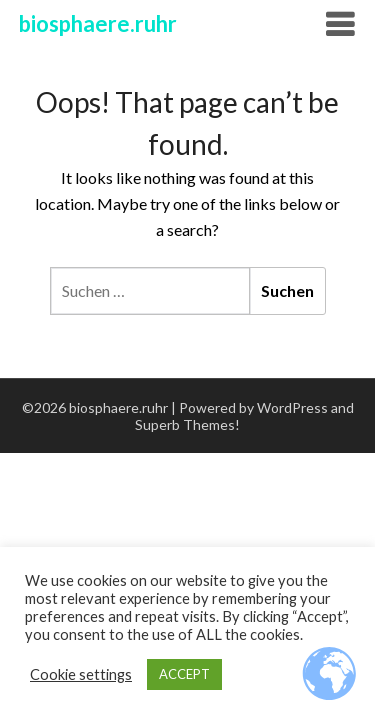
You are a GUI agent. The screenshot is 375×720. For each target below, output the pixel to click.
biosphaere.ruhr (98, 23)
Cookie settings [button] (81, 674)
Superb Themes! (187, 424)
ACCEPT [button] (184, 674)
